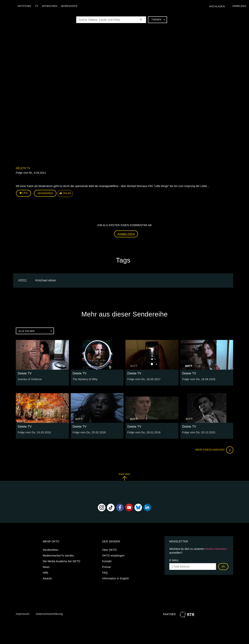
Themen (158, 20)
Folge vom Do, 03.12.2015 (199, 432)
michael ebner (46, 280)
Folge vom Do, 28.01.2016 (144, 432)
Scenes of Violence (30, 379)
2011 (23, 280)
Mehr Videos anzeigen (214, 450)
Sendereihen (51, 550)
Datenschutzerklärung (49, 614)
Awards (47, 578)
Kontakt (107, 561)
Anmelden (126, 234)
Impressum (23, 614)
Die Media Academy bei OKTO (61, 561)
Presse (106, 567)
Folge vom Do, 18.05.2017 (144, 379)
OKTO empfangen (113, 555)
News (46, 567)
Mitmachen (50, 6)
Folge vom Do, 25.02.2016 (89, 432)
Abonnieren (45, 193)
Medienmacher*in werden (58, 555)
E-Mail (174, 560)
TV (37, 6)
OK (223, 566)
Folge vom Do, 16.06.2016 (199, 379)
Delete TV (23, 168)
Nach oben (124, 477)
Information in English (116, 578)
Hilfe (45, 573)
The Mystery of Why (85, 379)
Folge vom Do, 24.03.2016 (34, 432)
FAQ (105, 573)
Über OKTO (109, 550)
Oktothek (25, 6)
